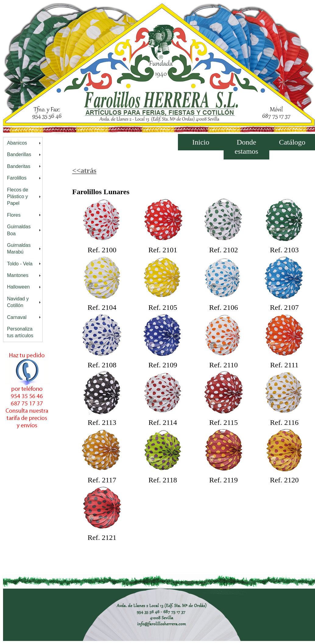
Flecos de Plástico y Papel (18, 197)
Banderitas (19, 166)
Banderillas (19, 154)
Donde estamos (246, 147)
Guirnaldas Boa (19, 230)
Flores (14, 215)
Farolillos (17, 178)
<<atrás (84, 170)
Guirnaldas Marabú (19, 249)
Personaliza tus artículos (20, 332)
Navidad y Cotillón (18, 302)
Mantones (18, 275)
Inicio (201, 142)
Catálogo (292, 142)
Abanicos (17, 143)
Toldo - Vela (20, 264)
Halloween (18, 287)
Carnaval (17, 317)
